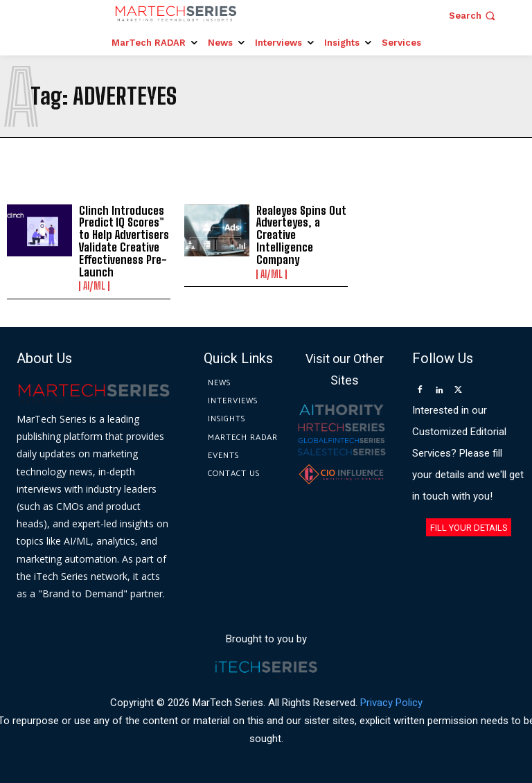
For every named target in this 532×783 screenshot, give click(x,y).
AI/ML (94, 285)
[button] (473, 16)
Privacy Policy (391, 701)
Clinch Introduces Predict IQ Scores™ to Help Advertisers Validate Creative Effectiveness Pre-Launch (123, 241)
